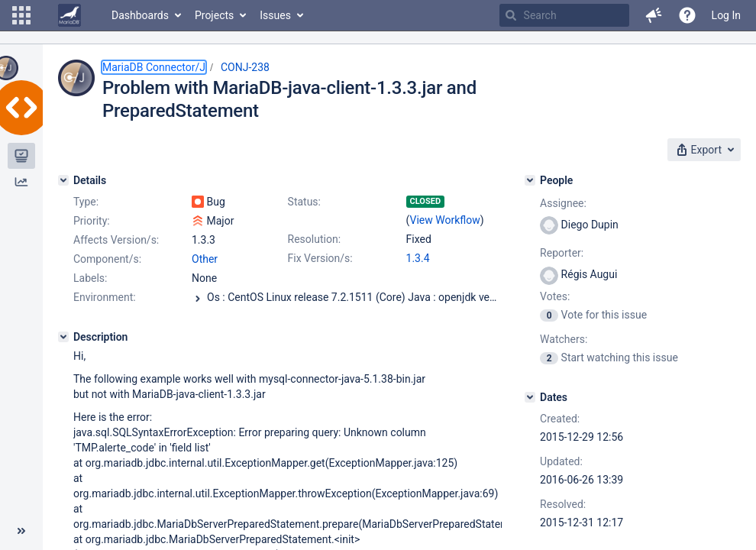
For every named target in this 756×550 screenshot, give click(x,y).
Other (205, 259)
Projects (214, 15)
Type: (86, 202)
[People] (530, 180)
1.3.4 (418, 258)
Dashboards (140, 15)
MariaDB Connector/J (154, 67)
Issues (275, 15)
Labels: (90, 278)
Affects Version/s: (116, 240)
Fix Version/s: (320, 258)
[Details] (63, 180)
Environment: (105, 297)
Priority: (92, 221)
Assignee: (563, 203)
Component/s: (107, 259)
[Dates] (530, 397)
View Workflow (445, 220)
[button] (21, 15)
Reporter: (562, 253)
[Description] (63, 337)
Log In (726, 15)
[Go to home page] (69, 15)
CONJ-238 (245, 67)
